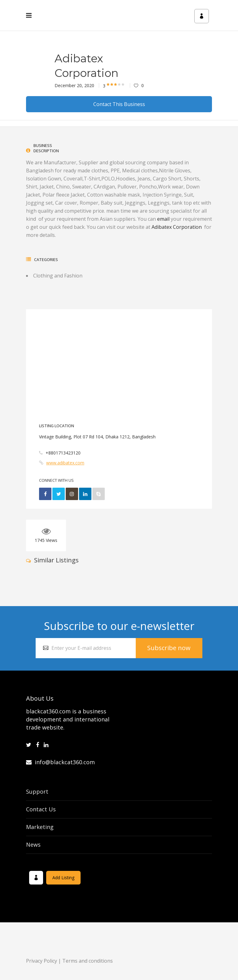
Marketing (40, 827)
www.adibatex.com (65, 463)
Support (37, 792)
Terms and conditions (88, 961)
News (33, 845)
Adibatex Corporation (178, 227)
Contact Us (41, 809)
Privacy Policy (42, 961)
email (163, 219)
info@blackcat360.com (60, 762)
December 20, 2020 (74, 85)
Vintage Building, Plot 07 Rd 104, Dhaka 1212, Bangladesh (97, 437)
